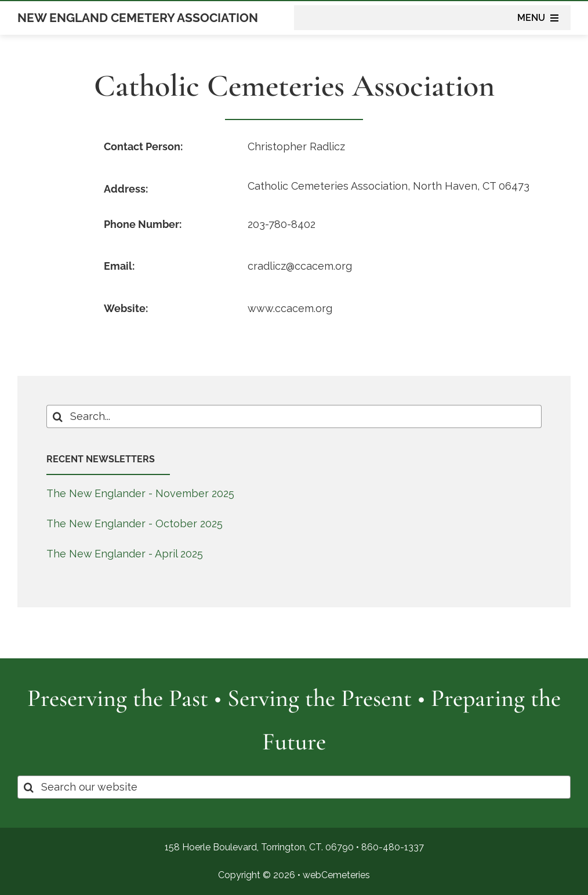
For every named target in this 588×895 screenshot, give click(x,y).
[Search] (58, 416)
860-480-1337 (393, 847)
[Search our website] (294, 787)
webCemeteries (336, 875)
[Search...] (294, 416)
